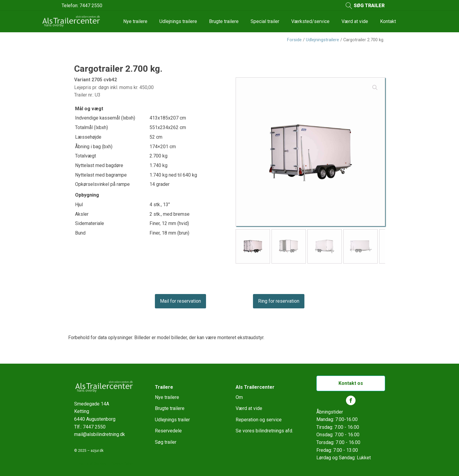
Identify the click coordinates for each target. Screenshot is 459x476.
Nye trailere (135, 21)
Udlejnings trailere (178, 21)
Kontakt (388, 21)
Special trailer (265, 21)
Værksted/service (310, 21)
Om (239, 397)
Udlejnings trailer (172, 420)
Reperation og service (259, 420)
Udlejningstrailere (322, 40)
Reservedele (168, 431)
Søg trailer (166, 442)
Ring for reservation (279, 301)
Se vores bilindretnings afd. (264, 431)
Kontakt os (351, 383)
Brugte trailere (224, 21)
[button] (375, 88)
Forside (294, 40)
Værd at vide (355, 21)
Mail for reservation (180, 301)
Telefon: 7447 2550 (82, 6)
